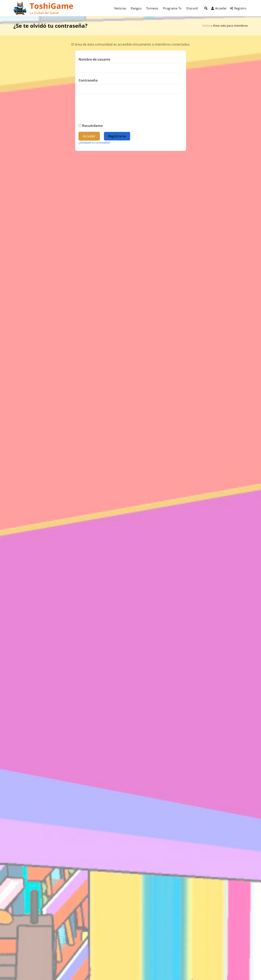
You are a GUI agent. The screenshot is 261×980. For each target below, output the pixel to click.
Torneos (152, 8)
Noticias (120, 8)
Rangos (136, 8)
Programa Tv (172, 8)
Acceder (219, 8)
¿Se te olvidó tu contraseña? (50, 26)
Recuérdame (91, 126)
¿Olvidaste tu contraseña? (94, 143)
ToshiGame (51, 6)
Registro (238, 8)
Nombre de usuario (94, 59)
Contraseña (88, 80)
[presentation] (110, 112)
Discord (192, 8)
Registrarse (117, 136)
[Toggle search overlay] (206, 8)
